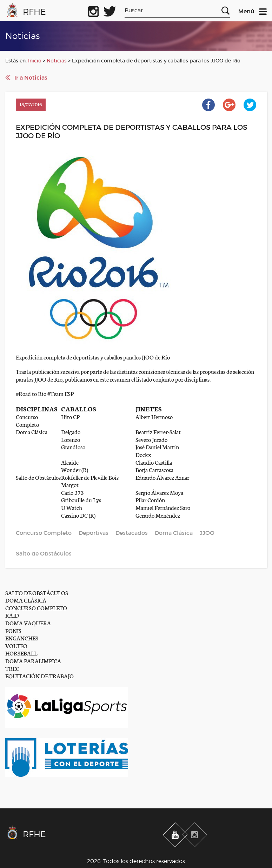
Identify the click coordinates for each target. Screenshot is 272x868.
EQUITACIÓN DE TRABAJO (39, 676)
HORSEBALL (21, 653)
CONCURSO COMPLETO (36, 608)
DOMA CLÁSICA (26, 600)
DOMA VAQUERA (28, 623)
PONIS (13, 630)
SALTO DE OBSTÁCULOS (37, 593)
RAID (12, 615)
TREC (12, 668)
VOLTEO (16, 645)
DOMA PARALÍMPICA (33, 661)
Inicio (35, 61)
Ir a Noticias (31, 78)
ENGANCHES (22, 638)
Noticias (57, 61)
